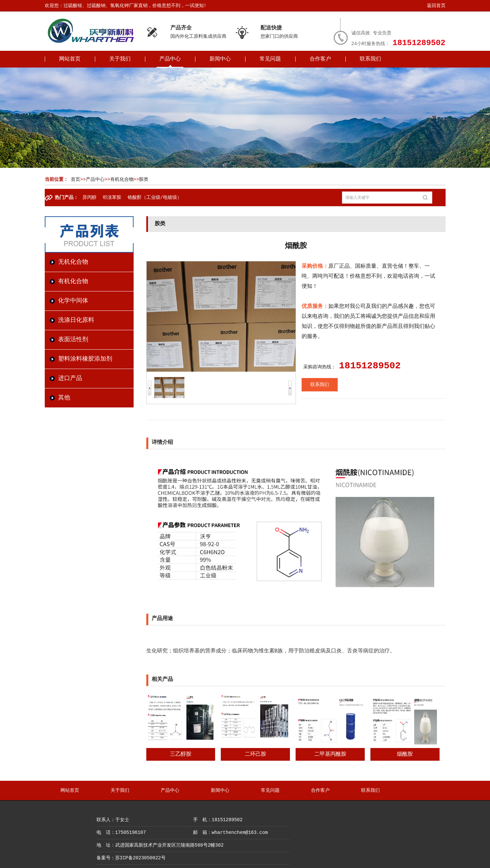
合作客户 (320, 59)
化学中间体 (73, 301)
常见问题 (270, 59)
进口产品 (70, 378)
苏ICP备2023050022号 (140, 858)
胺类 (144, 179)
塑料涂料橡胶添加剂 (85, 359)
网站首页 (70, 59)
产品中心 (170, 59)
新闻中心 (220, 59)
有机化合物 (122, 179)
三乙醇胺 (181, 754)
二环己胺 (256, 754)
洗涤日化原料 (76, 320)
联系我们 (370, 59)
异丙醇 (90, 198)
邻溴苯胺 (112, 198)
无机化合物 (73, 262)
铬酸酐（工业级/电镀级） (155, 198)
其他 (64, 398)
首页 (75, 179)
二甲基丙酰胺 (330, 754)
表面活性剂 (73, 340)
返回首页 (436, 6)
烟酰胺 (405, 754)
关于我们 (120, 59)
